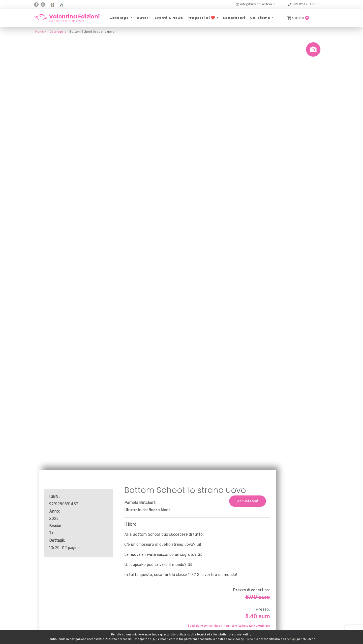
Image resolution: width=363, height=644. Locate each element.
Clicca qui (251, 639)
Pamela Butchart (140, 503)
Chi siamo (261, 18)
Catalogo (120, 18)
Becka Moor (159, 510)
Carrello (298, 18)
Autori (143, 18)
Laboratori (234, 18)
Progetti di (202, 18)
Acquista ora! (248, 501)
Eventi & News (169, 18)
